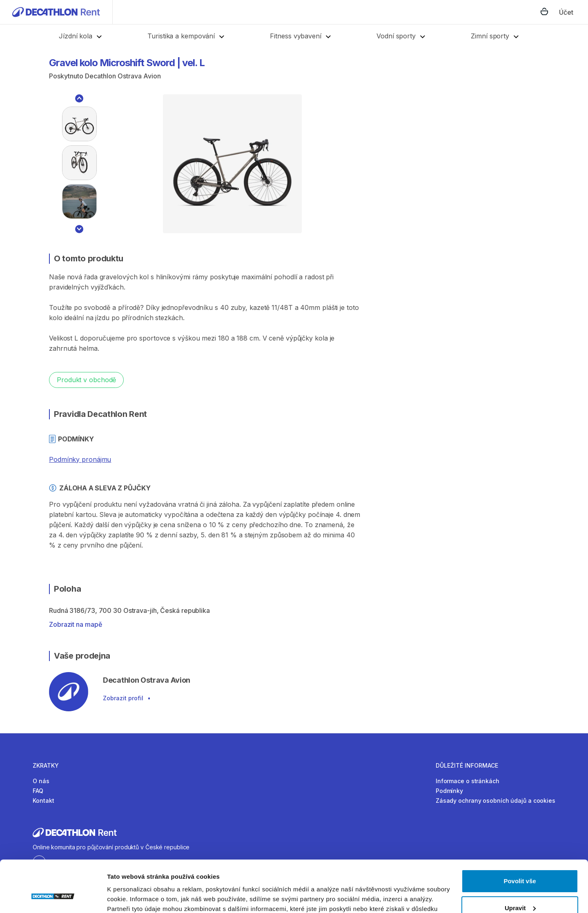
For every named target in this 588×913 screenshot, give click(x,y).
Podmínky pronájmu (80, 459)
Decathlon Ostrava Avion (123, 76)
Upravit (520, 863)
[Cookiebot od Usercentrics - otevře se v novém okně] (53, 897)
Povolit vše (520, 837)
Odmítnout (520, 890)
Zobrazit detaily (130, 897)
